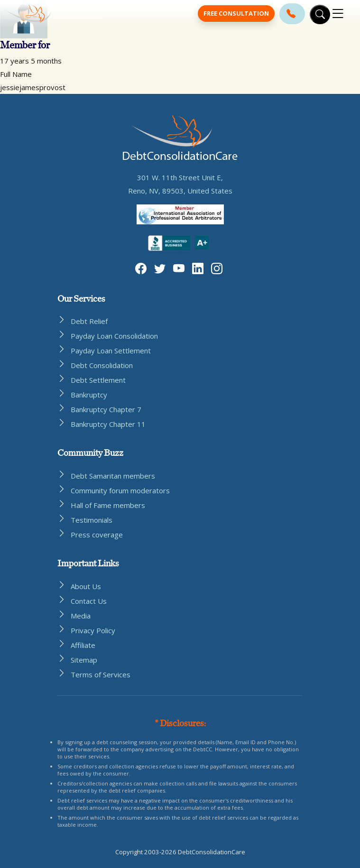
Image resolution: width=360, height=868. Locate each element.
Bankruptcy (89, 395)
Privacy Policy (93, 630)
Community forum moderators (120, 490)
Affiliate (83, 645)
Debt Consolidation (102, 365)
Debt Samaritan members (113, 476)
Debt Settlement (98, 380)
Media (81, 616)
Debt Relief (89, 321)
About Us (86, 586)
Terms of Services (101, 674)
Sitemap (84, 660)
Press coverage (97, 535)
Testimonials (92, 520)
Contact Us (89, 601)
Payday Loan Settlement (111, 351)
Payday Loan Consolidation (114, 336)
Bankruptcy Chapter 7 (106, 409)
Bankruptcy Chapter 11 (108, 424)
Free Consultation (236, 13)
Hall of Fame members (108, 505)
